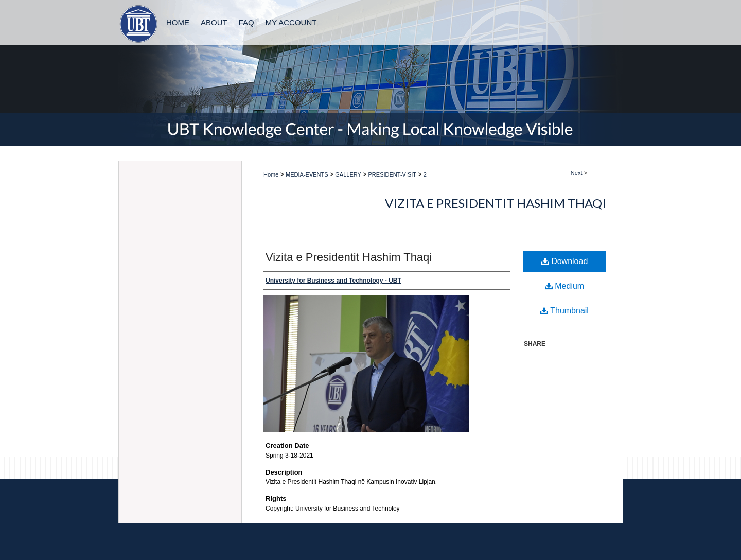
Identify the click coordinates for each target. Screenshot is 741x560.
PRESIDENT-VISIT (393, 174)
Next (577, 173)
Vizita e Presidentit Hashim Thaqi (496, 203)
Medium (564, 286)
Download (565, 261)
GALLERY (348, 174)
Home (271, 174)
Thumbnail (564, 311)
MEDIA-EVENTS (307, 174)
